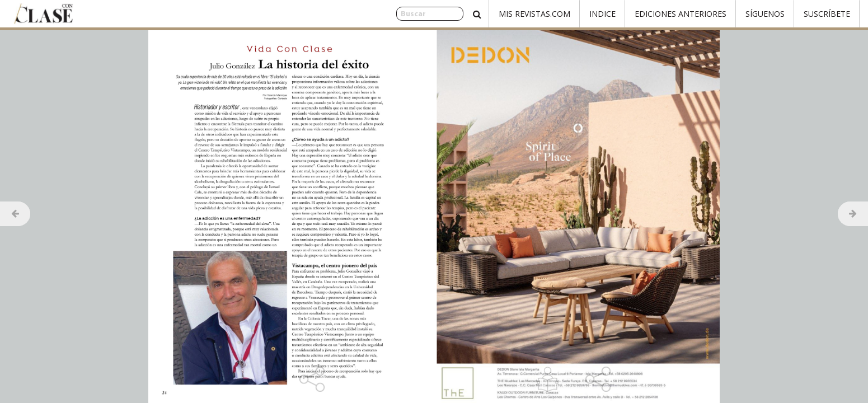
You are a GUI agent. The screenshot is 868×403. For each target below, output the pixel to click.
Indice (602, 14)
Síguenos (765, 14)
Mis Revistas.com (534, 14)
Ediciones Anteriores (681, 14)
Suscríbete (827, 14)
